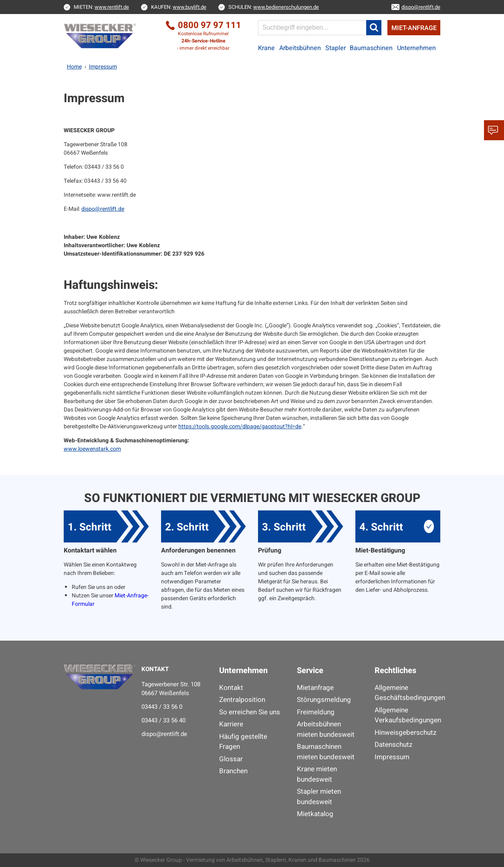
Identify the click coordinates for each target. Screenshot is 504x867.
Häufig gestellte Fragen (243, 742)
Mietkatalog (315, 814)
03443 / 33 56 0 (162, 707)
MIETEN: (101, 7)
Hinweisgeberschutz (405, 733)
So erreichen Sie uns (250, 712)
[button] (374, 28)
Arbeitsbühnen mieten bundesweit (326, 729)
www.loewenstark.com (92, 449)
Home (74, 67)
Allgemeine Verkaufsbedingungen (407, 715)
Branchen (233, 771)
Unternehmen (416, 48)
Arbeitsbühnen (300, 48)
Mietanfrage (315, 688)
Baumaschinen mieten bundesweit (326, 752)
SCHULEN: (274, 7)
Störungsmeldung (324, 700)
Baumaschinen (371, 48)
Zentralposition (242, 700)
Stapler (336, 48)
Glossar (231, 759)
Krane (266, 48)
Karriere (231, 724)
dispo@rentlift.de (103, 209)
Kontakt (231, 688)
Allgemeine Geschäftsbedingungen (407, 693)
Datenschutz (393, 745)
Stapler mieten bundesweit (319, 797)
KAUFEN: (179, 7)
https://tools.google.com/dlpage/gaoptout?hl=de (240, 426)
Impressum (392, 757)
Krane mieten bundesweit (317, 774)
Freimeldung (316, 712)
